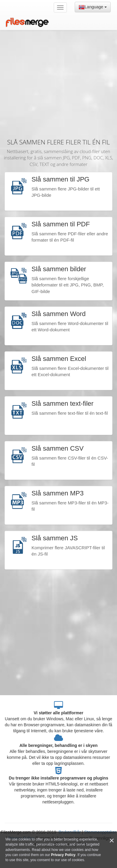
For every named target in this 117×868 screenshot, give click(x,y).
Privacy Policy (63, 855)
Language (93, 7)
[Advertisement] (56, 74)
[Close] (112, 841)
